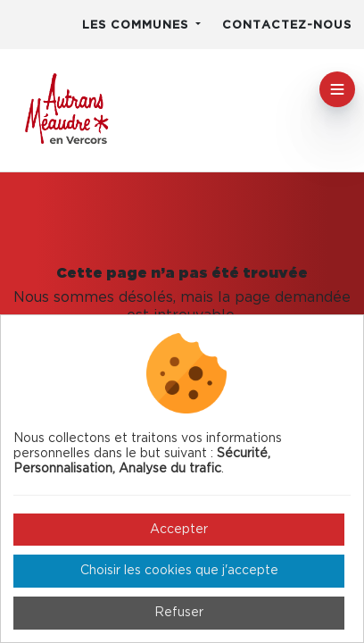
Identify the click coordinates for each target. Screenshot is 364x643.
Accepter (179, 530)
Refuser (179, 613)
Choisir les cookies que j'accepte (179, 571)
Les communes (137, 25)
